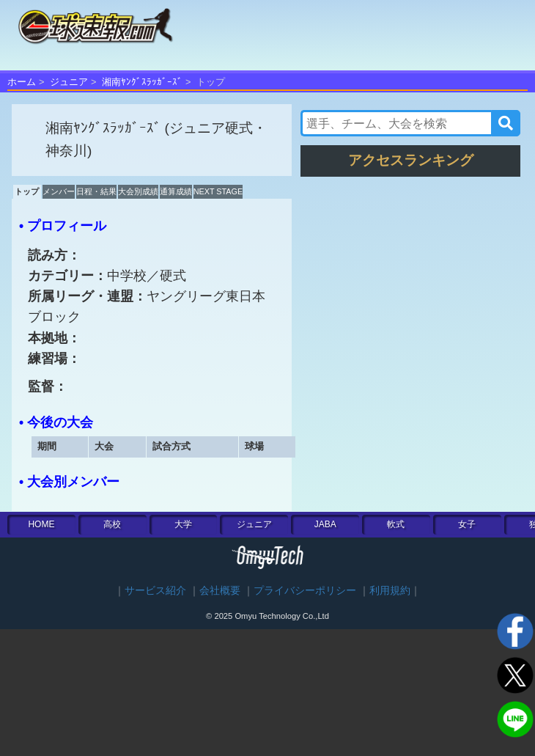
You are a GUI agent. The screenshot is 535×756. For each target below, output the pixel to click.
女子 (467, 524)
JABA (325, 524)
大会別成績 (138, 191)
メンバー (59, 191)
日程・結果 (96, 191)
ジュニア (69, 82)
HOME (41, 524)
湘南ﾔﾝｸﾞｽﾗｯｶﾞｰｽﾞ (142, 82)
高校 (112, 524)
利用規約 (390, 591)
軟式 (396, 524)
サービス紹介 (155, 591)
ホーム (22, 82)
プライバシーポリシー (305, 591)
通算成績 (176, 191)
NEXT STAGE (218, 191)
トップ (27, 191)
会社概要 (220, 591)
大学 (183, 524)
